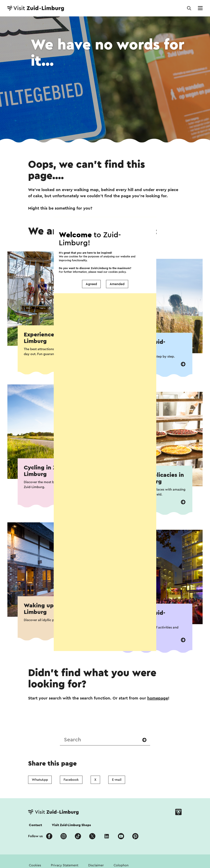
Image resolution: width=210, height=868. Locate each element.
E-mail (117, 780)
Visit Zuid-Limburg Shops (71, 825)
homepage (158, 698)
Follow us (35, 836)
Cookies (35, 865)
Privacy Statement (65, 865)
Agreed (91, 267)
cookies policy (117, 255)
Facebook (71, 780)
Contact (35, 825)
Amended (117, 267)
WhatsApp (40, 780)
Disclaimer (96, 865)
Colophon (121, 865)
